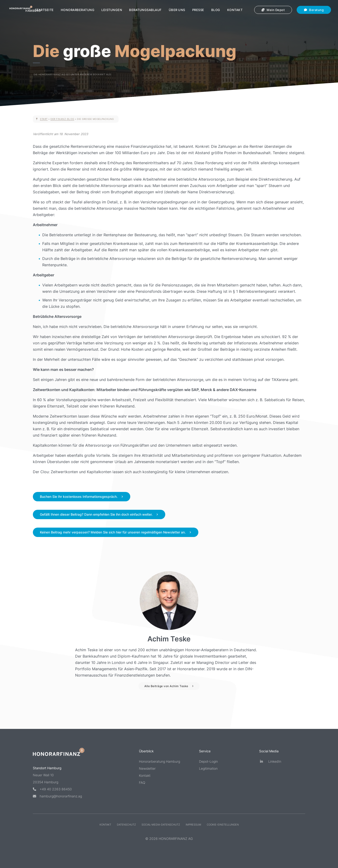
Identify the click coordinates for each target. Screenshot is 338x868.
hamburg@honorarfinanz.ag (57, 796)
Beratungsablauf (145, 10)
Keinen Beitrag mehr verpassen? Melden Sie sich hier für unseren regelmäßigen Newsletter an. (113, 532)
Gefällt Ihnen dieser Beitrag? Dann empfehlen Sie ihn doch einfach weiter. (96, 514)
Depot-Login (208, 761)
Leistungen (112, 10)
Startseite (44, 10)
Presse (198, 10)
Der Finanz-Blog (62, 119)
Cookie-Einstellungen (223, 825)
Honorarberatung (78, 10)
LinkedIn (270, 761)
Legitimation (208, 768)
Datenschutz (126, 825)
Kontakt (235, 10)
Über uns (177, 10)
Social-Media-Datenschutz (161, 825)
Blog (216, 10)
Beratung (314, 10)
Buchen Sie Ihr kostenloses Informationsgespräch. (79, 497)
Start (44, 119)
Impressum (193, 825)
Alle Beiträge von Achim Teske (166, 686)
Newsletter (147, 768)
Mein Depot (273, 10)
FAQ (142, 782)
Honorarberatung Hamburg (159, 761)
